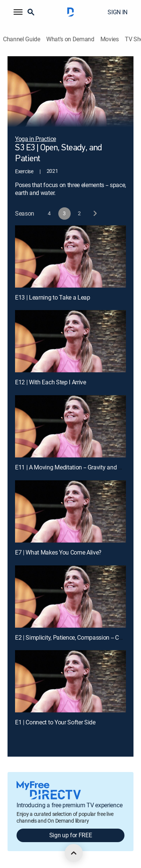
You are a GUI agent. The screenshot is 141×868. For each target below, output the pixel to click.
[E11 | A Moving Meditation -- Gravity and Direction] (70, 426)
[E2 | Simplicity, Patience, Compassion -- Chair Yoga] (70, 597)
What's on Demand (70, 39)
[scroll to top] (74, 853)
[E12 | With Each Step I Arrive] (70, 341)
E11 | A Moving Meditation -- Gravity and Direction (78, 467)
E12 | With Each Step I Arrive (51, 382)
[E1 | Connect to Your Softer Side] (70, 681)
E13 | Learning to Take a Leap (53, 297)
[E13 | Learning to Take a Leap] (70, 256)
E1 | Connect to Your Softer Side (55, 722)
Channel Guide (22, 39)
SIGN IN (117, 12)
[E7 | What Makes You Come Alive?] (70, 511)
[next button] (95, 214)
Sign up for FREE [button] (71, 835)
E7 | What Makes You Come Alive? (58, 552)
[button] (18, 12)
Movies (110, 39)
